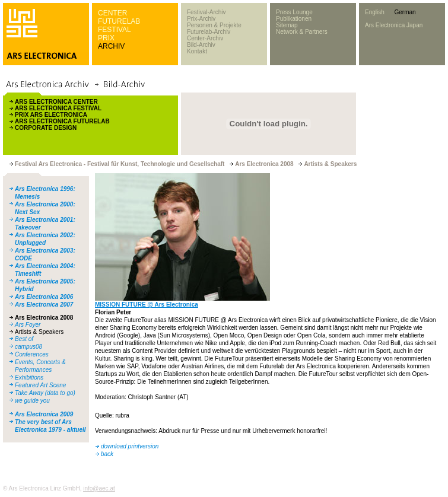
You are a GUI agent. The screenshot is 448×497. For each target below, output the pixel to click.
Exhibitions (29, 377)
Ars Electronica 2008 (44, 318)
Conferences (32, 354)
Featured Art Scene (40, 385)
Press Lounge (294, 12)
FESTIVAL (115, 30)
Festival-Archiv (206, 12)
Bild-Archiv (201, 45)
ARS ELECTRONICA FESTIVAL (58, 108)
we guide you (32, 401)
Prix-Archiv (201, 19)
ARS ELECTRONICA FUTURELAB (62, 121)
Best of (24, 339)
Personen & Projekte (214, 25)
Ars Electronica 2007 (44, 305)
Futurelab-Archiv (209, 32)
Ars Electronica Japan (394, 25)
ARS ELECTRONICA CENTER (56, 102)
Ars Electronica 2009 (44, 414)
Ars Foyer (28, 325)
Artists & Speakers (39, 332)
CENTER (112, 13)
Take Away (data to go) (45, 393)
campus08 (28, 347)
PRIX (106, 38)
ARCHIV (111, 46)
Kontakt (197, 51)
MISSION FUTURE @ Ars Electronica (147, 305)
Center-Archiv (205, 38)
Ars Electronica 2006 (44, 297)
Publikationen (294, 19)
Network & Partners (302, 32)
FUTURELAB (119, 21)
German (405, 12)
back (107, 454)
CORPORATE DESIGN (46, 128)
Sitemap (287, 25)
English (375, 12)
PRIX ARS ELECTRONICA (51, 115)
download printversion (130, 446)
